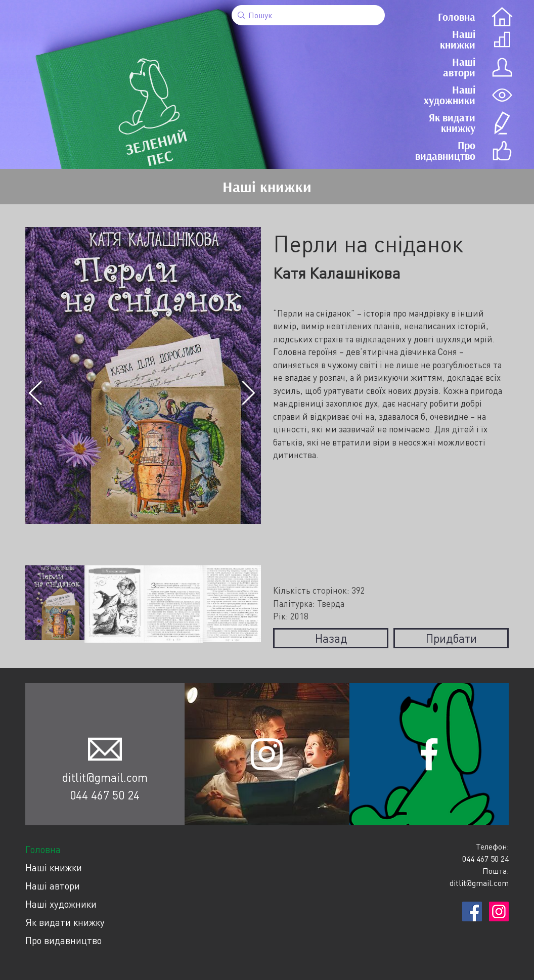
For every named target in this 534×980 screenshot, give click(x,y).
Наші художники (61, 904)
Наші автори (53, 886)
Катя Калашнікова (337, 273)
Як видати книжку (65, 922)
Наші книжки (54, 867)
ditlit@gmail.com (105, 777)
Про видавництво (63, 940)
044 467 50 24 (105, 795)
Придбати (451, 638)
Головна (43, 849)
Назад (331, 638)
